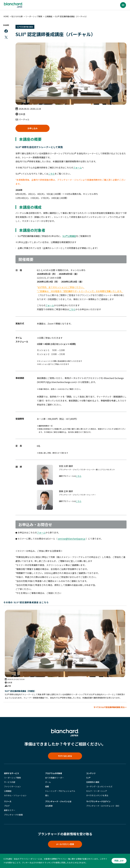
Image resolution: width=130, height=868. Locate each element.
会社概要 (49, 806)
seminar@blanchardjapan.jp (72, 539)
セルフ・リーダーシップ (96, 791)
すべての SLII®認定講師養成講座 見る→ (109, 707)
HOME (7, 16)
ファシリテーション (12, 787)
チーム (48, 783)
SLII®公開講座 (70, 236)
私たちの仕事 (18, 16)
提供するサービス (11, 774)
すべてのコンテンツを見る (97, 796)
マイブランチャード (98, 802)
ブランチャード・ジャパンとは (58, 802)
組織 (47, 787)
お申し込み (33, 128)
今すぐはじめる (65, 756)
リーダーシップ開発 (34, 16)
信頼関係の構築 (93, 783)
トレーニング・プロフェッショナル (60, 791)
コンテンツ (91, 774)
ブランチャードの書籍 (13, 815)
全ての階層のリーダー (55, 778)
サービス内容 (10, 783)
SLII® (88, 778)
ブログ (7, 806)
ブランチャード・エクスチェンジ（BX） (103, 806)
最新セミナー (10, 811)
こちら (52, 174)
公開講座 (49, 16)
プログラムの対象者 (54, 774)
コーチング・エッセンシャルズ (99, 787)
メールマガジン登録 (65, 845)
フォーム (78, 168)
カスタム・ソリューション (15, 796)
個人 (47, 796)
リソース (8, 802)
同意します (118, 861)
